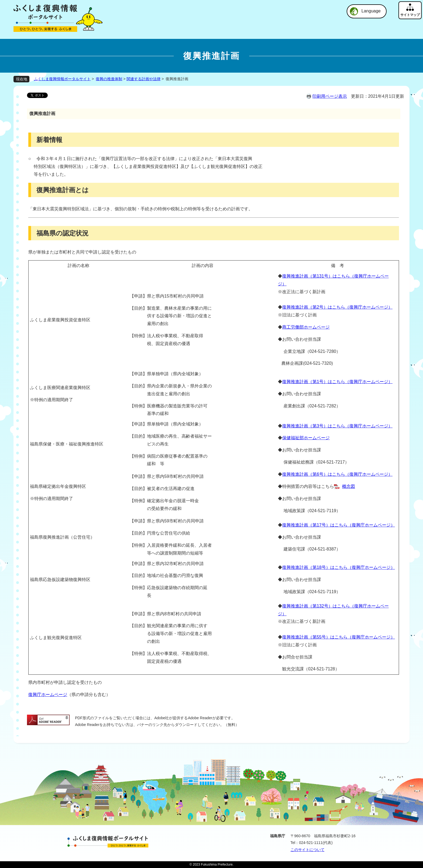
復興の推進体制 (109, 79)
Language (371, 11)
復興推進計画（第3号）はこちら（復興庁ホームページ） (337, 426)
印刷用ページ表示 (330, 96)
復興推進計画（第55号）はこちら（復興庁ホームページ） (339, 637)
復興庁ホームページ (48, 695)
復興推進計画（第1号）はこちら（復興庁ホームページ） (337, 382)
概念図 (349, 486)
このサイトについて (308, 850)
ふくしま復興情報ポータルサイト (62, 79)
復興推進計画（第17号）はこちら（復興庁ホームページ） (339, 525)
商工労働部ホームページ (306, 327)
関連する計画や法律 (144, 79)
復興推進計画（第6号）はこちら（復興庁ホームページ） (337, 474)
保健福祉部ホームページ (306, 438)
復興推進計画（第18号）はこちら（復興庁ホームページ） (339, 567)
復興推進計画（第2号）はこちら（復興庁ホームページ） (337, 307)
